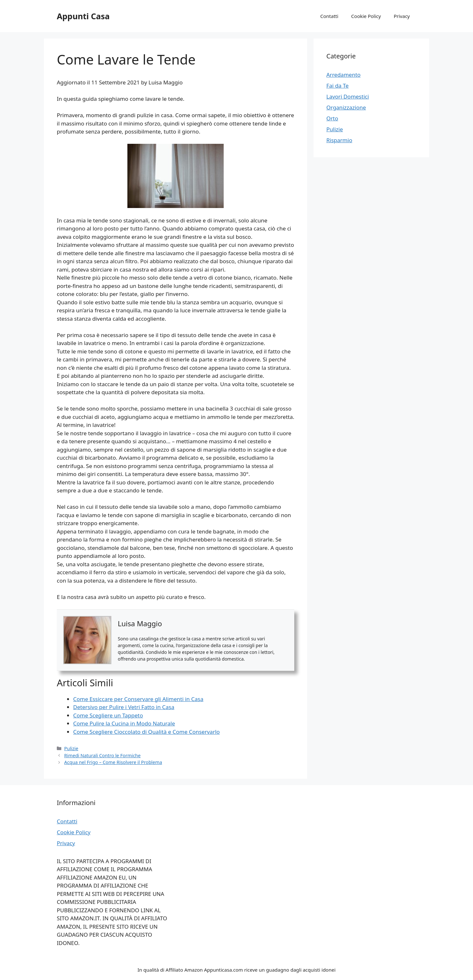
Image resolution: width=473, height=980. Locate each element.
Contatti (329, 16)
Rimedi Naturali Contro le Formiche (102, 755)
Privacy (402, 16)
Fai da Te (337, 86)
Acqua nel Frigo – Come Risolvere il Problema (113, 762)
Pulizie (71, 748)
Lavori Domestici (348, 96)
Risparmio (339, 140)
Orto (332, 118)
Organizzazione (346, 107)
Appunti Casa (83, 16)
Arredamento (344, 75)
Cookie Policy (366, 16)
